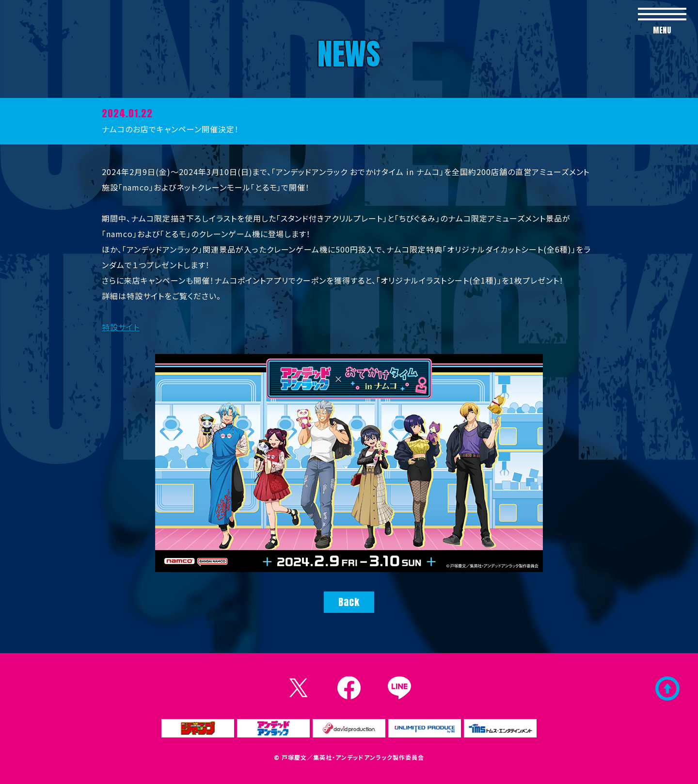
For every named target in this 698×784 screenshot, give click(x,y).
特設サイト (121, 327)
